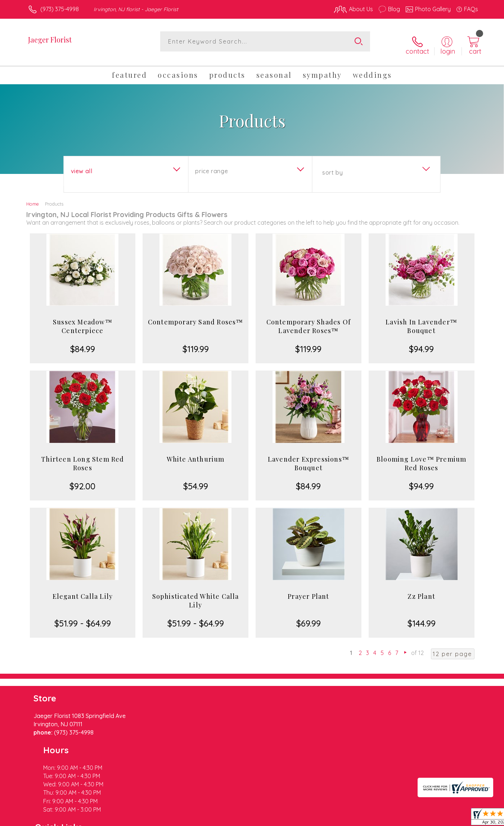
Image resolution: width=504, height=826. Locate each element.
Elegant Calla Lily (83, 591)
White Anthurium (196, 453)
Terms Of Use (320, 818)
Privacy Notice (363, 818)
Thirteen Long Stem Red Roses (82, 458)
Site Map (459, 818)
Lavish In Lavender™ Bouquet (421, 320)
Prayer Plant (308, 591)
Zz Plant (421, 591)
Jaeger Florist (50, 39)
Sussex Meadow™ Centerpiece (83, 320)
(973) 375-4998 (60, 9)
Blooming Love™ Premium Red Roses (421, 458)
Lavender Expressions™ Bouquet (309, 458)
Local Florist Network (414, 818)
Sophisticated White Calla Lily (196, 595)
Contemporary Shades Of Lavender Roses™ (309, 320)
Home (33, 198)
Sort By (332, 167)
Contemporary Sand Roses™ (196, 316)
